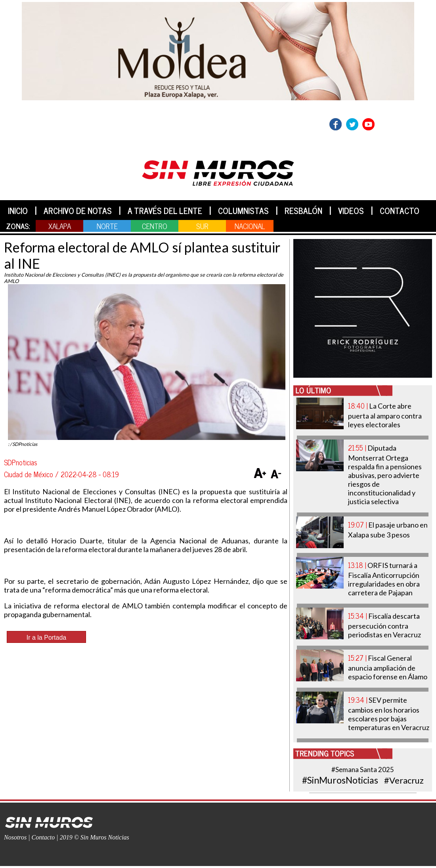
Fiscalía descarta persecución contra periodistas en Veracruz (384, 625)
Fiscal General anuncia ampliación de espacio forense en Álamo (388, 667)
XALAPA (60, 226)
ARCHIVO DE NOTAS (78, 210)
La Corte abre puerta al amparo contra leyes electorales (385, 415)
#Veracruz (404, 780)
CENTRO (155, 226)
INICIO (18, 210)
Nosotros (15, 837)
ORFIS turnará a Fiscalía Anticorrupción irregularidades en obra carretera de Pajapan (384, 579)
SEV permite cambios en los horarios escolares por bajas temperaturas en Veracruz (389, 714)
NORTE (107, 226)
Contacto (43, 837)
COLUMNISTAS (243, 210)
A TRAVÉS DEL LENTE (165, 210)
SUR (202, 226)
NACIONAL (250, 226)
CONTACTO (400, 210)
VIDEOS (351, 210)
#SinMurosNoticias (340, 780)
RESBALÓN (303, 210)
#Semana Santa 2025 (363, 770)
